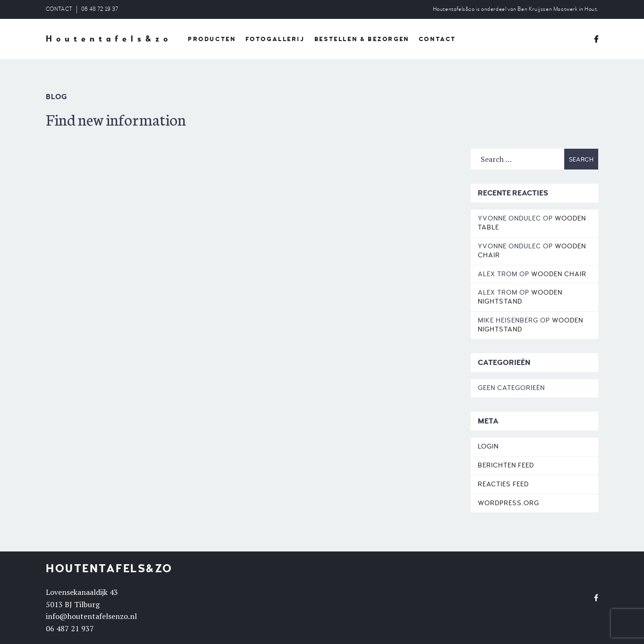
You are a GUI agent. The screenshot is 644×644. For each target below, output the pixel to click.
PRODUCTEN (212, 39)
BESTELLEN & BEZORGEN (362, 39)
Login (488, 446)
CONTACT (59, 9)
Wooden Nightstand (520, 297)
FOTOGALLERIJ (275, 39)
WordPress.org (508, 503)
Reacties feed (503, 484)
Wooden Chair (559, 274)
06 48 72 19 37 (100, 9)
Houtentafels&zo (109, 39)
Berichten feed (506, 465)
